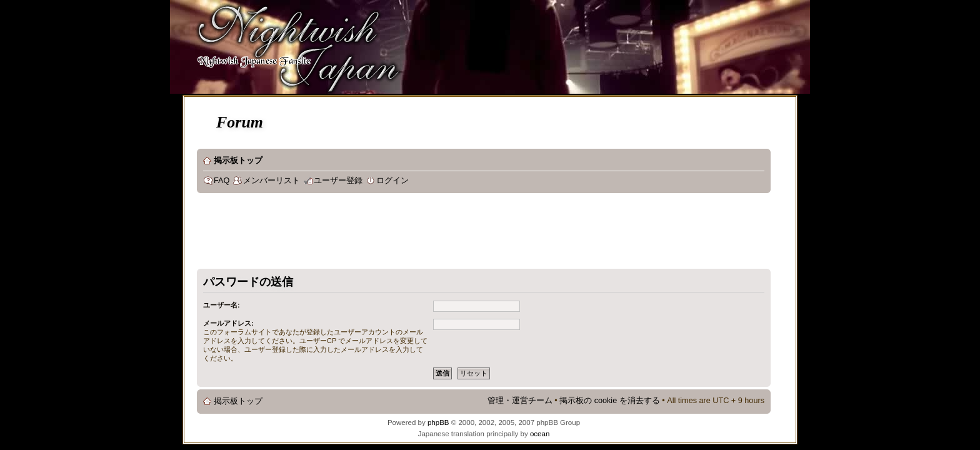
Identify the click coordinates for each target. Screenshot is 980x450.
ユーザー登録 (338, 181)
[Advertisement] (424, 234)
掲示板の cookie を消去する (610, 401)
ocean (540, 434)
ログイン (392, 181)
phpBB (438, 422)
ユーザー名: (222, 305)
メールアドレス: (228, 323)
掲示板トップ (238, 161)
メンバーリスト (272, 181)
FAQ (222, 181)
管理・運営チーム (520, 401)
